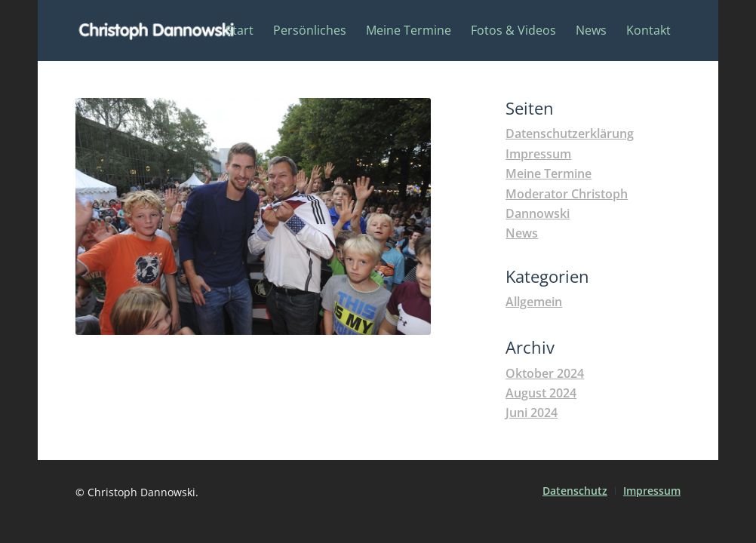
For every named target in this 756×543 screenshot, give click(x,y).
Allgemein (534, 302)
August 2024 (541, 393)
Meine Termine (549, 173)
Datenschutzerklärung (570, 133)
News (522, 233)
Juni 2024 (532, 413)
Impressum (538, 154)
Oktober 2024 (545, 373)
